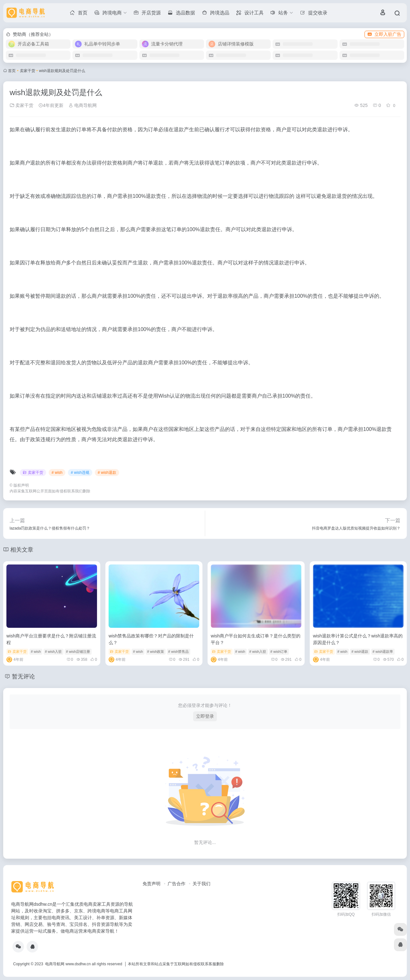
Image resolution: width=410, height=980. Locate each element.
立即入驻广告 (384, 34)
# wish (57, 473)
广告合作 (176, 884)
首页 (12, 71)
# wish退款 (107, 473)
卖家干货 (28, 71)
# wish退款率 (383, 652)
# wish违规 (80, 473)
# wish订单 (279, 652)
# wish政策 (156, 652)
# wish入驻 (53, 652)
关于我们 (201, 884)
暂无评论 (23, 676)
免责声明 (152, 884)
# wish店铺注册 (78, 652)
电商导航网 (83, 105)
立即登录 (205, 716)
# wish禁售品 (178, 652)
